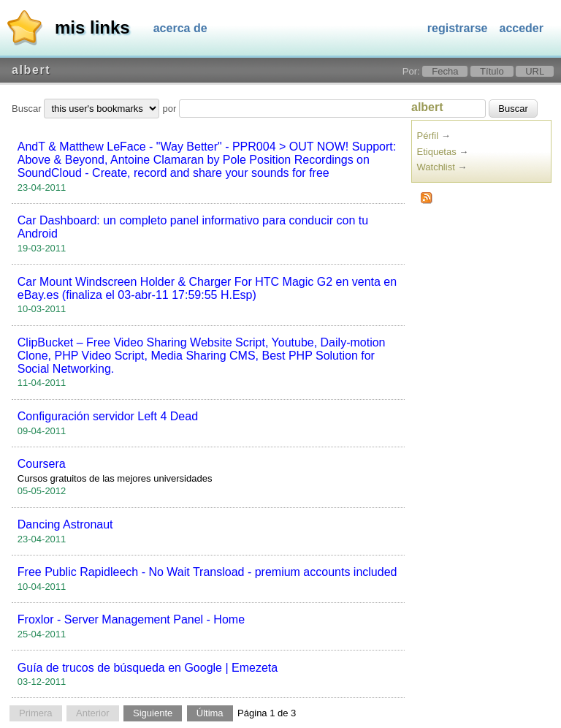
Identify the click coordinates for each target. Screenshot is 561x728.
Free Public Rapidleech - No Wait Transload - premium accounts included (207, 572)
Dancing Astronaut (65, 524)
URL (535, 71)
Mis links (92, 27)
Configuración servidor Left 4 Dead (108, 416)
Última (210, 713)
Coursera (42, 464)
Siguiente (153, 713)
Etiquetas (437, 152)
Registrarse (458, 28)
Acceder (522, 28)
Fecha (445, 71)
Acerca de (180, 28)
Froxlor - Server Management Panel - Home (131, 619)
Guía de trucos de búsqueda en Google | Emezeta (148, 668)
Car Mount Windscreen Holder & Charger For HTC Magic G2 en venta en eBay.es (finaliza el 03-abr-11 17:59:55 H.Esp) (207, 288)
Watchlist (436, 167)
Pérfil (428, 136)
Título (492, 71)
